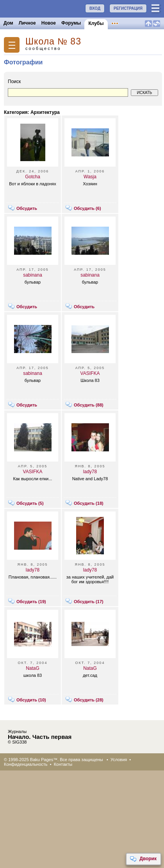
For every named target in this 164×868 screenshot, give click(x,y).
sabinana (33, 275)
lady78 (90, 472)
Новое (49, 23)
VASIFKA (90, 373)
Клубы (96, 23)
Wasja (90, 177)
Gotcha (33, 177)
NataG (33, 668)
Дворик (143, 859)
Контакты (63, 764)
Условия (119, 760)
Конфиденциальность (26, 764)
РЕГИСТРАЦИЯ (128, 8)
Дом (8, 23)
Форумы (71, 23)
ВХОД (95, 8)
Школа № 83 (53, 42)
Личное (27, 23)
